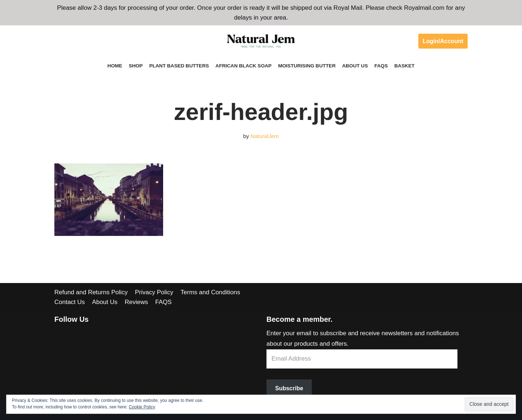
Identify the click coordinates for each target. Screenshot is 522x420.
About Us (355, 66)
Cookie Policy (142, 407)
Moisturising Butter (307, 66)
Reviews (136, 302)
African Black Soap (243, 66)
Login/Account (443, 41)
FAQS (381, 66)
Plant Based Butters (179, 66)
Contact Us (70, 302)
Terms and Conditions (210, 292)
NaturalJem (265, 136)
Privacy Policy (154, 292)
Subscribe (289, 388)
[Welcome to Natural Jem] (261, 41)
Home (115, 66)
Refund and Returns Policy (91, 292)
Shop (136, 66)
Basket (405, 66)
